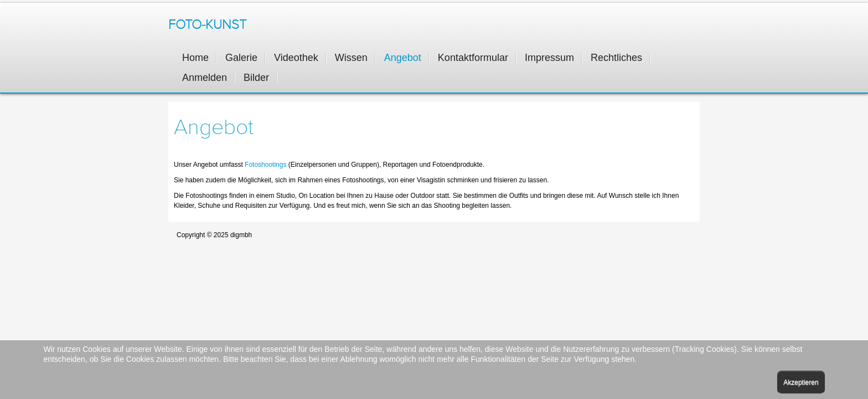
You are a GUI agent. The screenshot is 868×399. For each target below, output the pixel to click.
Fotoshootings (267, 165)
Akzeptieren (801, 382)
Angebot (214, 127)
